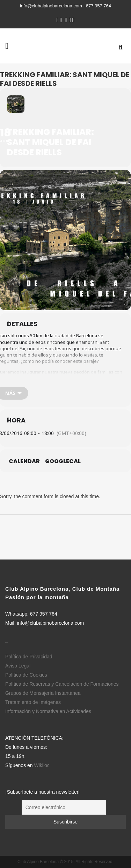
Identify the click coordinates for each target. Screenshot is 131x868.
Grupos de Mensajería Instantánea (43, 693)
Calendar (24, 461)
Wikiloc (42, 765)
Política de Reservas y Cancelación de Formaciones (62, 684)
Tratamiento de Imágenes (33, 702)
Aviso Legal (18, 666)
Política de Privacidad (29, 657)
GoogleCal (63, 461)
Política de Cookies (26, 675)
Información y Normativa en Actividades (48, 711)
